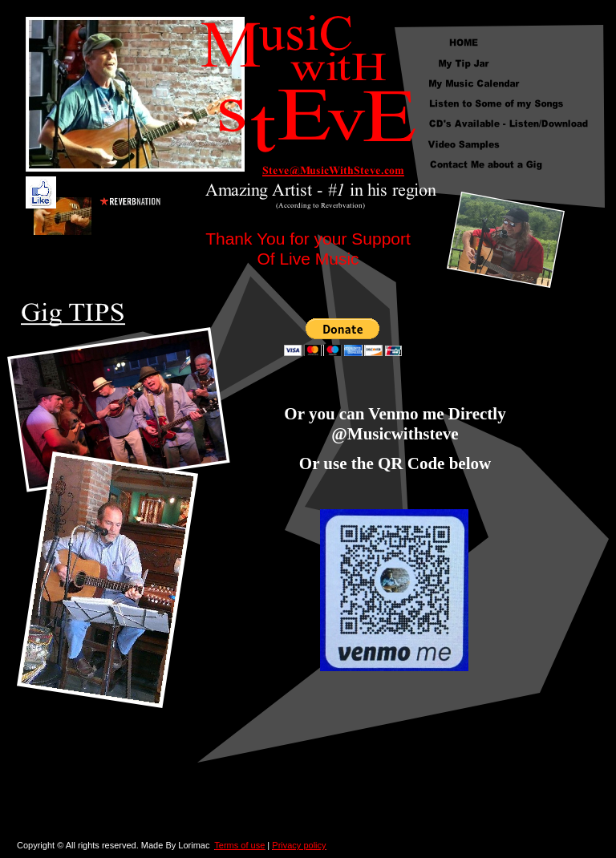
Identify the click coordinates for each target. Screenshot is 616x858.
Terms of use (239, 845)
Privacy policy (299, 845)
